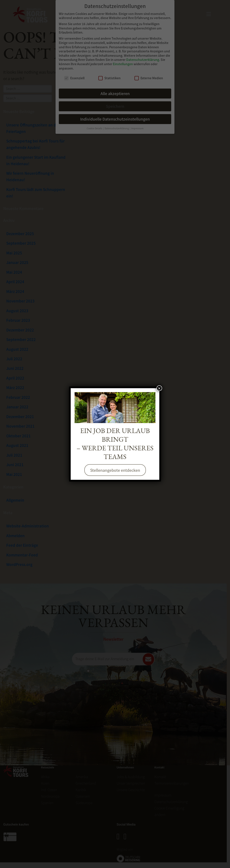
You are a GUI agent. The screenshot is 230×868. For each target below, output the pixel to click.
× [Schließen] (159, 388)
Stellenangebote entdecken (115, 470)
